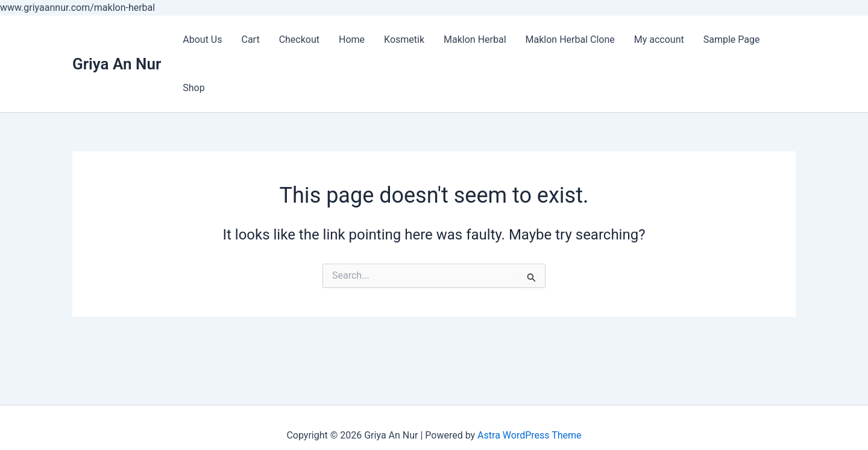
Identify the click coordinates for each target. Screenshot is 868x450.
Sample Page (732, 40)
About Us (202, 40)
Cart (250, 40)
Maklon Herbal (475, 40)
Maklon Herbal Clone (570, 40)
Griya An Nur (117, 64)
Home (352, 40)
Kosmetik (404, 40)
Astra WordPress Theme (529, 435)
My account (659, 40)
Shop (193, 88)
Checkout (299, 40)
